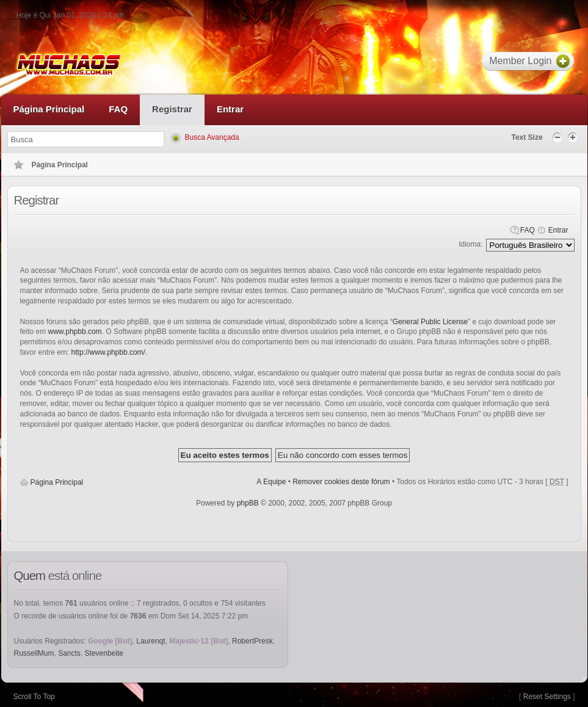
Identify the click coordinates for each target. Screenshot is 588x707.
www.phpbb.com (75, 332)
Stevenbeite (104, 653)
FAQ (528, 230)
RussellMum (34, 653)
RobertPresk (252, 641)
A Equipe (271, 482)
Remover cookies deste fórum (341, 482)
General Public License (430, 322)
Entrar (558, 230)
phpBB (248, 503)
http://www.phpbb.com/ (108, 352)
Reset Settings (547, 697)
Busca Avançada (212, 137)
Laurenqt (151, 641)
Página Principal (57, 482)
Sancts (69, 653)
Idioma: (470, 244)
